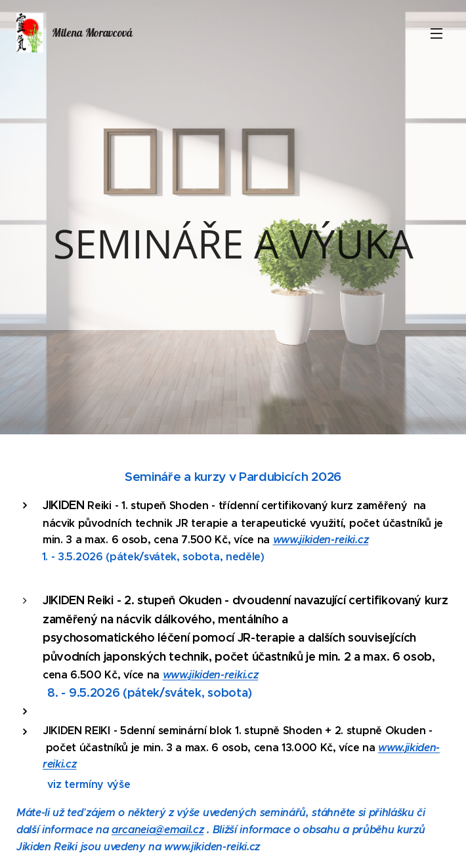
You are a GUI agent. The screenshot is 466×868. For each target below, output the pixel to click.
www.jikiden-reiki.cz (321, 540)
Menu (436, 33)
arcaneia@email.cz (158, 830)
